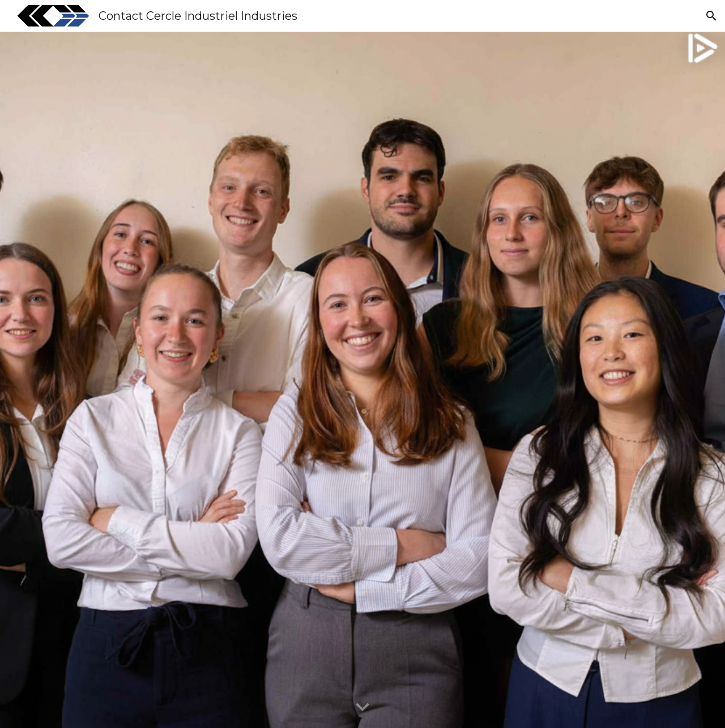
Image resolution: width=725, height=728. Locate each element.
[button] (711, 16)
